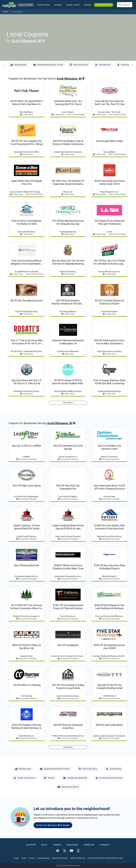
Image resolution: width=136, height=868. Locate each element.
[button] (73, 5)
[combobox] (125, 5)
